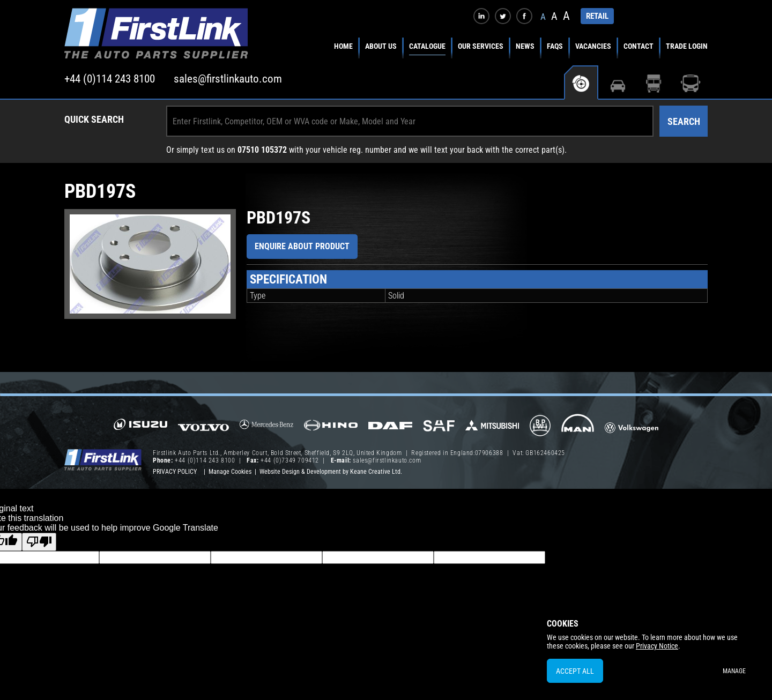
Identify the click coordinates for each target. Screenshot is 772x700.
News (525, 46)
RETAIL (597, 16)
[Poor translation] (39, 542)
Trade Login (687, 46)
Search (684, 121)
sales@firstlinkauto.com (228, 79)
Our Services (481, 46)
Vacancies (593, 46)
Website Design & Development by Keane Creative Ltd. (331, 472)
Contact (639, 46)
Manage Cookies (230, 472)
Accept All (575, 671)
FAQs (555, 46)
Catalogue (427, 46)
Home (343, 46)
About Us (381, 46)
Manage (734, 671)
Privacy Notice (657, 646)
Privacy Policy (175, 472)
